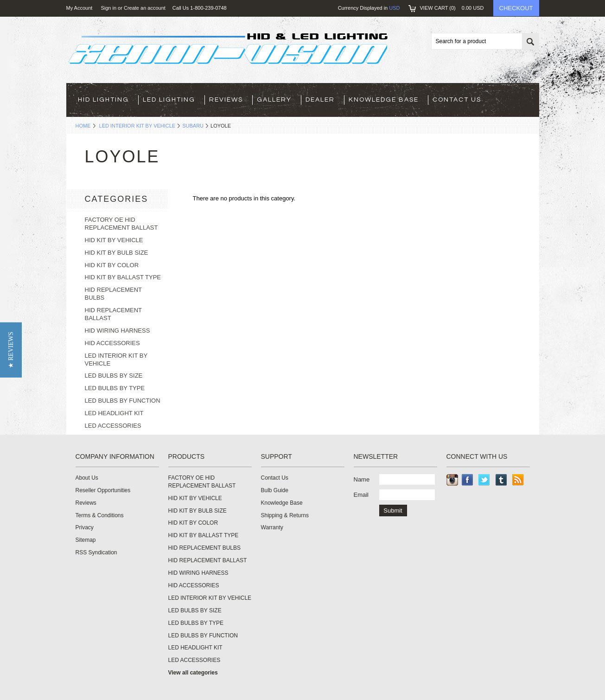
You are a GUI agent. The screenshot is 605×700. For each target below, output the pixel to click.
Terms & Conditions (100, 515)
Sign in (108, 8)
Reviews (226, 100)
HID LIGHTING (103, 100)
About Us (87, 478)
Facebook (468, 480)
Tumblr (501, 480)
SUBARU (193, 126)
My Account (80, 8)
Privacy (85, 527)
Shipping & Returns (285, 515)
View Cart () (452, 8)
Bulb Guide (275, 490)
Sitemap (86, 540)
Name (362, 479)
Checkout (516, 8)
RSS (518, 480)
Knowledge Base (384, 100)
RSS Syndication (96, 552)
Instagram (452, 480)
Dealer (320, 100)
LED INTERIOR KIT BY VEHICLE (137, 126)
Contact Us (457, 100)
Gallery (274, 100)
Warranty (272, 527)
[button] (11, 350)
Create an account (145, 8)
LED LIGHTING (169, 100)
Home (83, 126)
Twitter (484, 480)
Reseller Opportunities (103, 490)
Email (361, 495)
